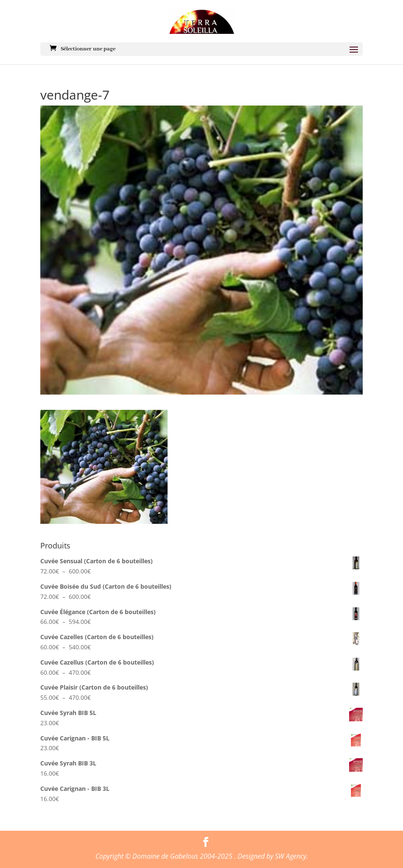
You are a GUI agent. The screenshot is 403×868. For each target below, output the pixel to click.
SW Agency (291, 856)
